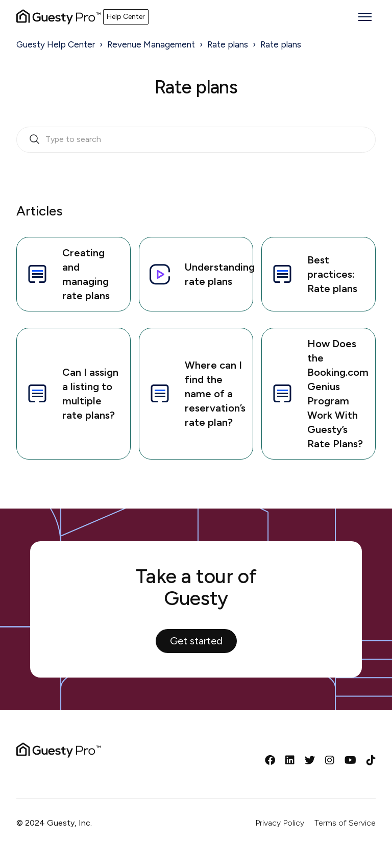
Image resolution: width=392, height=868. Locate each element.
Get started (196, 641)
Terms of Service (345, 823)
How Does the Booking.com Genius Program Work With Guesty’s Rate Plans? (319, 394)
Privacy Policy (280, 823)
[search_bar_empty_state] (196, 140)
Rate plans (228, 44)
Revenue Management (151, 44)
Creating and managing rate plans (67, 274)
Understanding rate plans (200, 274)
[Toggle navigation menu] (365, 17)
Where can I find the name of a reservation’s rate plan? (197, 394)
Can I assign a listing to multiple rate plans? (72, 394)
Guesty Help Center (56, 44)
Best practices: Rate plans (314, 274)
